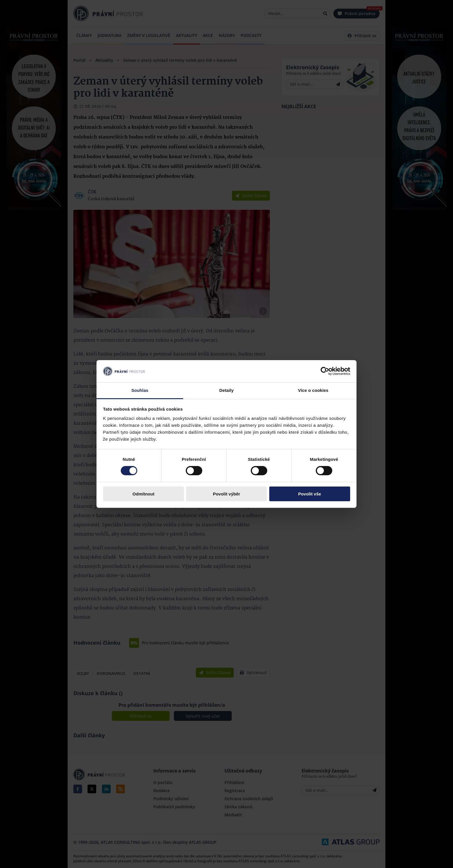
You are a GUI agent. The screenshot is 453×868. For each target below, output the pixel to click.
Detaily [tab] (226, 390)
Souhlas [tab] (140, 390)
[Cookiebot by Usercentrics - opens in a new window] (325, 371)
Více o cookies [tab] (313, 390)
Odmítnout (144, 494)
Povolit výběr (226, 494)
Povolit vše (310, 494)
